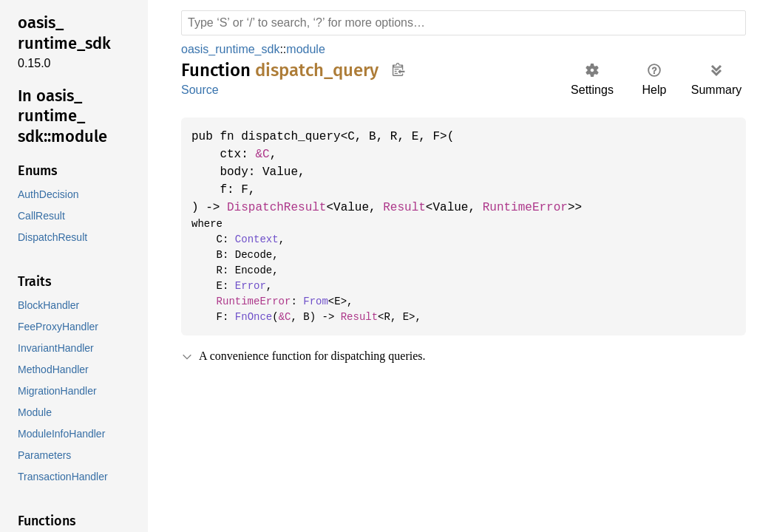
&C (265, 154)
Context (254, 239)
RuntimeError (539, 208)
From (310, 301)
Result (413, 208)
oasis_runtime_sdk (231, 49)
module (308, 49)
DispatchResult (280, 208)
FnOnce (251, 317)
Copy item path (398, 69)
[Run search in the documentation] (464, 23)
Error (248, 286)
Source (200, 90)
